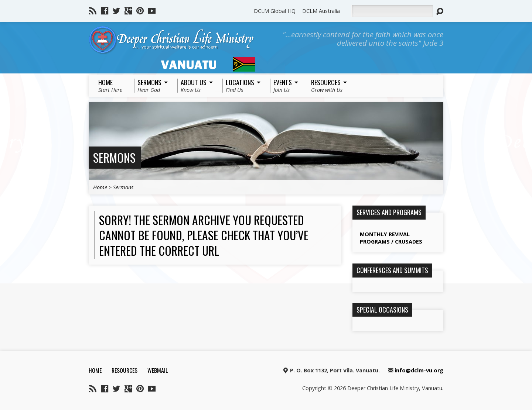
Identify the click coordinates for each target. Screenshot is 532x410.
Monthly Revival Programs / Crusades (391, 238)
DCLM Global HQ (275, 11)
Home (100, 187)
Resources (125, 370)
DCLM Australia (321, 11)
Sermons (114, 157)
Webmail (158, 370)
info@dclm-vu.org (419, 370)
